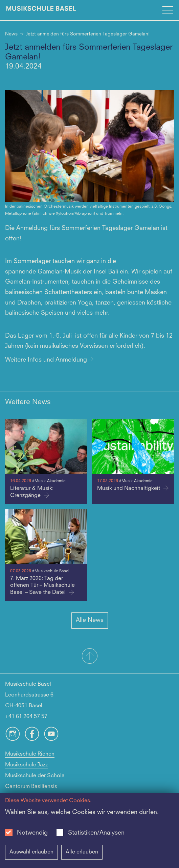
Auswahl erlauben (31, 852)
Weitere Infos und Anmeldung (49, 360)
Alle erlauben (82, 852)
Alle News (90, 620)
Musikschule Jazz (26, 765)
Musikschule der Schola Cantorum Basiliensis (35, 781)
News (11, 34)
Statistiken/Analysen (96, 833)
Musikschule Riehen (30, 754)
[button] (89, 657)
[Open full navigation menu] (167, 10)
